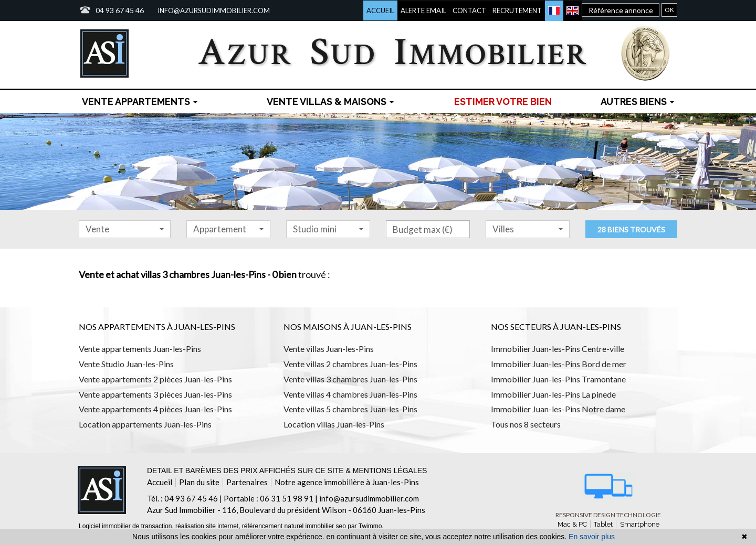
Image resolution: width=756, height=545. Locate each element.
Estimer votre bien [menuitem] (503, 101)
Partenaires (247, 482)
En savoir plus (592, 537)
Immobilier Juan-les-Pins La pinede (553, 394)
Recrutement (517, 10)
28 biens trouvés (631, 229)
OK (669, 10)
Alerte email (423, 10)
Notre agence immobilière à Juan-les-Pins (347, 482)
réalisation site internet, (209, 526)
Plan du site (199, 482)
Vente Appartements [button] (140, 101)
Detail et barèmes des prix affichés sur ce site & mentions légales (287, 471)
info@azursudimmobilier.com (214, 10)
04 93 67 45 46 (120, 10)
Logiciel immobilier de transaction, (127, 526)
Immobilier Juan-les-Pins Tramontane (558, 379)
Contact (469, 10)
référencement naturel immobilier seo (295, 526)
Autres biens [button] (637, 101)
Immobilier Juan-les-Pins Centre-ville (558, 349)
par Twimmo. (365, 526)
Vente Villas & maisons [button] (330, 101)
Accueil (380, 10)
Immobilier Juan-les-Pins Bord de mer (559, 364)
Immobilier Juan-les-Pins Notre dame (558, 409)
